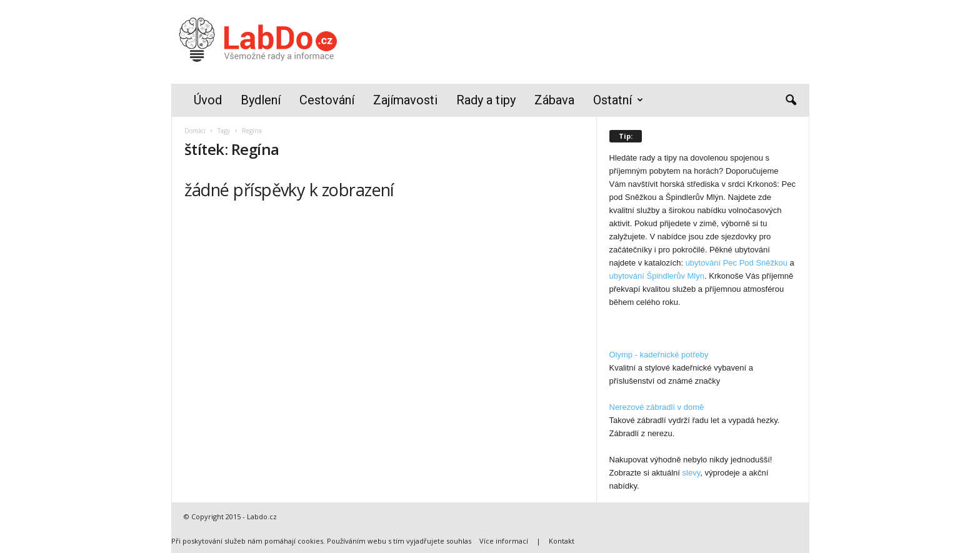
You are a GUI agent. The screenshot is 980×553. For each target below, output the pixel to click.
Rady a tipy (486, 100)
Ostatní (618, 100)
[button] (791, 101)
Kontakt (562, 541)
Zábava (554, 100)
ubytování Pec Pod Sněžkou (737, 263)
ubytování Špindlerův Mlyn (657, 276)
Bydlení (261, 100)
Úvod (208, 100)
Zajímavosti (405, 100)
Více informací (504, 541)
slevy (692, 473)
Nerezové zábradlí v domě (657, 407)
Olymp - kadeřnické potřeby (659, 355)
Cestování (327, 100)
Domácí (195, 131)
